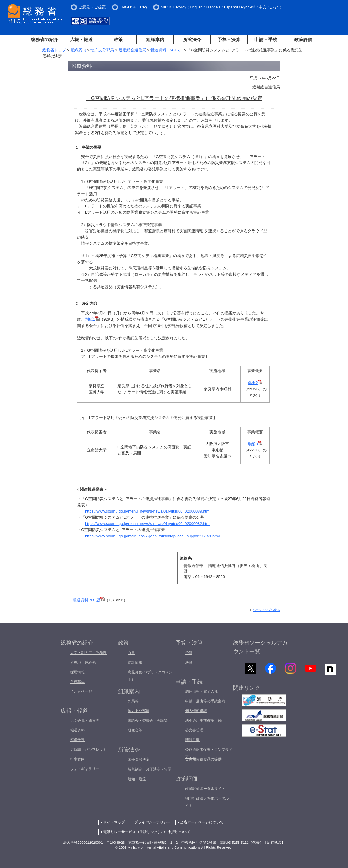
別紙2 (255, 383)
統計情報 (135, 662)
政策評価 (303, 40)
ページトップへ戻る (266, 610)
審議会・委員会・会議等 (148, 721)
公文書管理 (194, 730)
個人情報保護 (196, 711)
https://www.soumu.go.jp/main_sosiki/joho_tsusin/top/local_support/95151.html (152, 536)
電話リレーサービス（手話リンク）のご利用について (147, 832)
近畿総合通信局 (132, 50)
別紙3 (255, 444)
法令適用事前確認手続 (203, 721)
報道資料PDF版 (89, 600)
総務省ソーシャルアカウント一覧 (260, 647)
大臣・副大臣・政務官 (88, 653)
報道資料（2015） (166, 50)
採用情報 (77, 672)
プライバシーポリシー (153, 822)
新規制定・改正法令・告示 (149, 769)
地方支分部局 (102, 50)
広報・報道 (81, 40)
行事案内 (77, 759)
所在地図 (274, 843)
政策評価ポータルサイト (205, 789)
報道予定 (77, 740)
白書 (131, 653)
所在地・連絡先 (83, 662)
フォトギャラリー (85, 769)
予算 (189, 653)
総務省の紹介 (44, 40)
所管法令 (192, 40)
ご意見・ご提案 (92, 7)
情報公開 (192, 740)
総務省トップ (54, 50)
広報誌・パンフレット (88, 750)
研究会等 (135, 730)
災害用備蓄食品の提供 (203, 759)
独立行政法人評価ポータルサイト (209, 802)
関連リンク (247, 690)
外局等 (133, 701)
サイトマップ (114, 822)
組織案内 (155, 40)
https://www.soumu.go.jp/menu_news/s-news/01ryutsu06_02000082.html (148, 524)
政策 (118, 40)
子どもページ (81, 691)
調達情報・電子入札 (202, 691)
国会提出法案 (139, 760)
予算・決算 (229, 40)
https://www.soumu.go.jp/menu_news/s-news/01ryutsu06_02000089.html (148, 511)
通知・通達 (137, 779)
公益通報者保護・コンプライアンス (209, 753)
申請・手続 (266, 40)
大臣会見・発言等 (85, 721)
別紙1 (92, 319)
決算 (189, 662)
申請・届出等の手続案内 (205, 701)
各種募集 (77, 682)
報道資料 (77, 730)
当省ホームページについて (202, 822)
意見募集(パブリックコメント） (150, 676)
